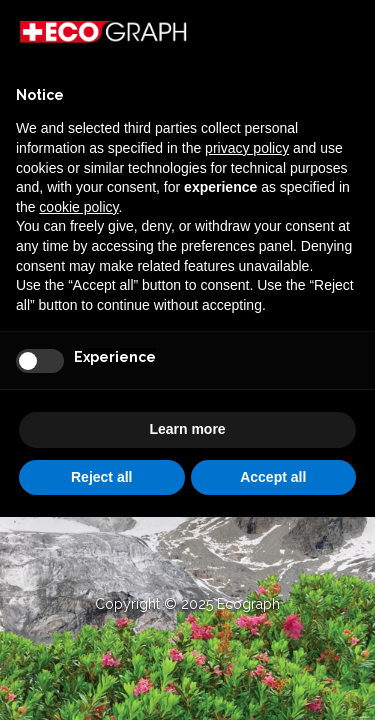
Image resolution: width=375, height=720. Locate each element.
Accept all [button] (273, 477)
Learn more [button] (187, 429)
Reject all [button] (101, 477)
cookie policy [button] (78, 207)
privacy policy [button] (247, 148)
